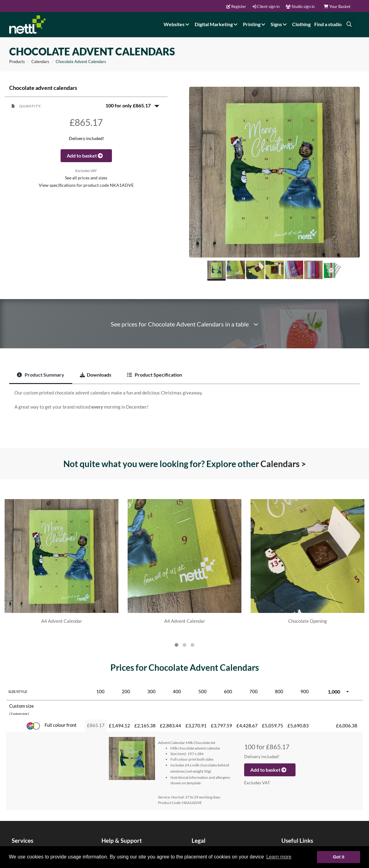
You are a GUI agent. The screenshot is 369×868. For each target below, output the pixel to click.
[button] (86, 106)
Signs (280, 24)
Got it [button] (339, 857)
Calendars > (283, 464)
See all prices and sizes (86, 178)
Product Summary (41, 375)
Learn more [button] (279, 857)
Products (17, 62)
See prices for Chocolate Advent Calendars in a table (184, 324)
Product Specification (155, 375)
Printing (255, 24)
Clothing (301, 24)
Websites (177, 24)
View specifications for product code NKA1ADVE (86, 185)
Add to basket (86, 156)
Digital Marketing (217, 24)
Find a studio (328, 24)
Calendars (40, 62)
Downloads (96, 375)
